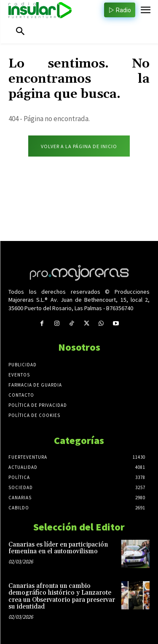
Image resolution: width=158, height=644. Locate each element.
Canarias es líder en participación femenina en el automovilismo (58, 548)
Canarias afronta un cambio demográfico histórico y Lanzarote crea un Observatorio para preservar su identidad (62, 597)
